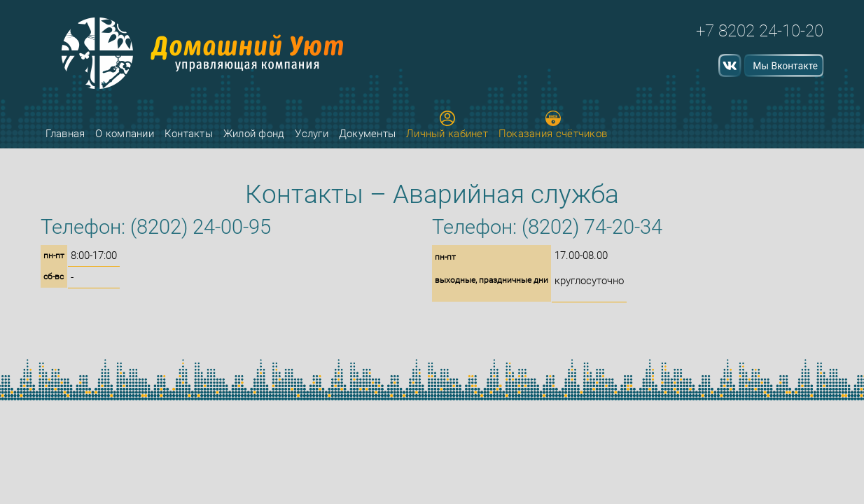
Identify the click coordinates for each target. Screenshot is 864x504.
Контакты (189, 134)
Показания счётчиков (553, 125)
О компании (125, 134)
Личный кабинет (447, 125)
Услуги (312, 134)
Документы (368, 134)
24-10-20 (791, 31)
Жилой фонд (254, 134)
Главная (65, 134)
